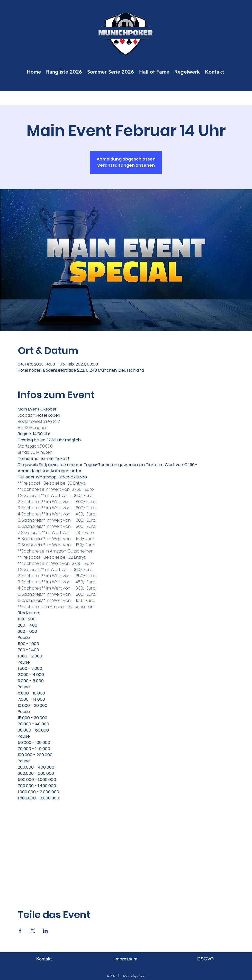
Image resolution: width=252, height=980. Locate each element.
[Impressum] (126, 959)
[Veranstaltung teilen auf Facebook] (20, 931)
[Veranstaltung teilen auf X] (33, 931)
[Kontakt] (44, 959)
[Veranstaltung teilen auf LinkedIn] (45, 931)
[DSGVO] (205, 959)
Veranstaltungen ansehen (126, 165)
